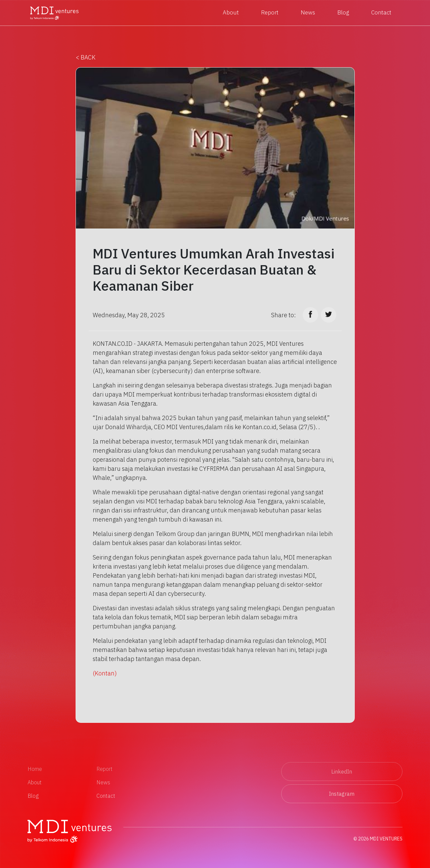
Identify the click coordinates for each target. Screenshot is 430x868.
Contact (381, 12)
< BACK (85, 57)
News (308, 12)
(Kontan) (105, 673)
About (231, 12)
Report (270, 12)
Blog (343, 12)
